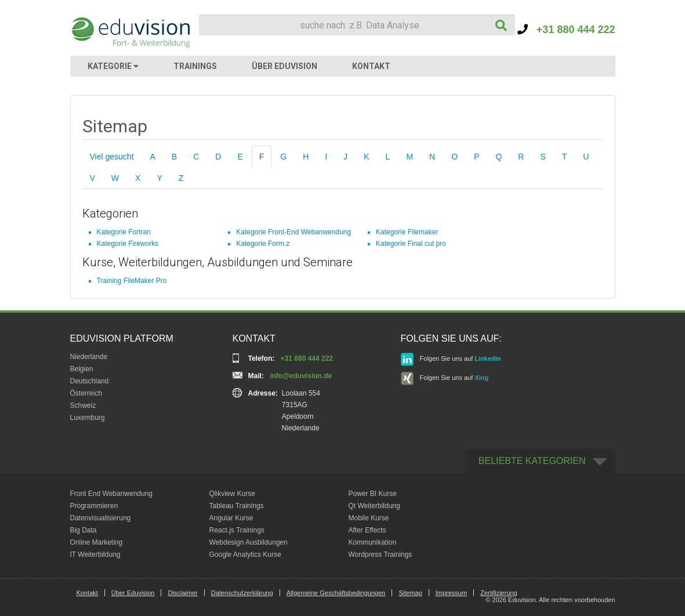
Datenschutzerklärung (242, 593)
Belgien (82, 369)
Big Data (84, 530)
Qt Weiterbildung (374, 506)
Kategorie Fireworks (128, 244)
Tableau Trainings (237, 506)
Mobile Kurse (369, 518)
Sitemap (410, 593)
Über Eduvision (133, 593)
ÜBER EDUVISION (284, 66)
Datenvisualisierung (101, 518)
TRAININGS (195, 66)
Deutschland (90, 381)
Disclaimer (182, 593)
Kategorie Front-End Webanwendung (293, 232)
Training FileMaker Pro (132, 281)
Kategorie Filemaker (407, 232)
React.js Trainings (237, 530)
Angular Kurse (231, 518)
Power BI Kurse (373, 494)
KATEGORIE (113, 66)
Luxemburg (88, 418)
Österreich (86, 393)
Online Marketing (97, 542)
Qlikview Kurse (232, 494)
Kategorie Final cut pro (411, 244)
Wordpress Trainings (380, 555)
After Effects (367, 530)
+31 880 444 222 (566, 30)
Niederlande (89, 357)
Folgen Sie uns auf (451, 359)
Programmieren (94, 506)
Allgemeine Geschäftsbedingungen (336, 593)
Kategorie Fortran (124, 232)
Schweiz (83, 405)
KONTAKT (371, 66)
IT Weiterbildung (95, 555)
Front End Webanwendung (112, 494)
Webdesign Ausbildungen (249, 542)
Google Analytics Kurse (245, 555)
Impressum (451, 593)
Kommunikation (373, 542)
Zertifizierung (499, 593)
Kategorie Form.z (263, 244)
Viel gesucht (112, 157)
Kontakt (87, 593)
